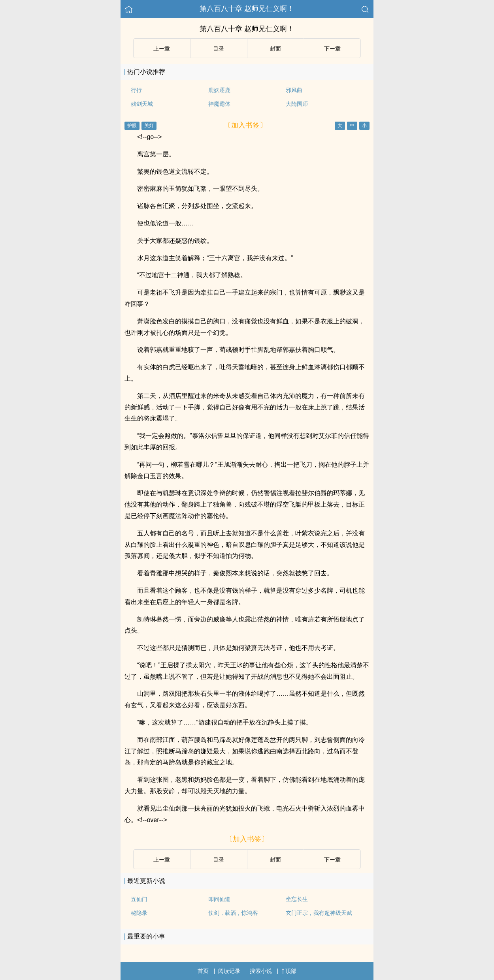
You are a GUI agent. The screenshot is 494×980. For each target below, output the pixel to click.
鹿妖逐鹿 (219, 90)
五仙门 (139, 899)
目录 (219, 49)
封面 (275, 49)
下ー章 (332, 49)
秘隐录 (139, 913)
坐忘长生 (297, 899)
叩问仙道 (219, 899)
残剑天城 (142, 104)
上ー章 (162, 49)
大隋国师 (297, 104)
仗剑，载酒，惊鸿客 (233, 913)
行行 (136, 90)
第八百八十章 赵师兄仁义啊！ (247, 9)
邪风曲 (294, 90)
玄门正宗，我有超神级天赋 (319, 913)
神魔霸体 (219, 104)
